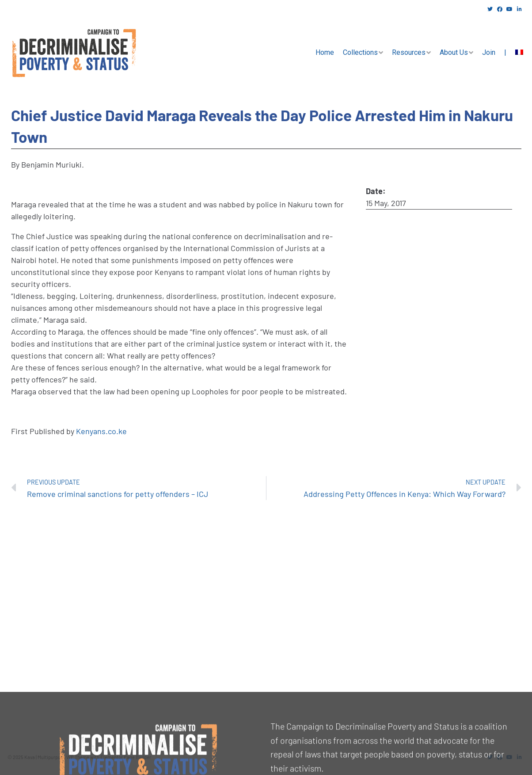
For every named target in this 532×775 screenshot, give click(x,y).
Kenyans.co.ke (101, 431)
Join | (494, 52)
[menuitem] (519, 53)
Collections (360, 52)
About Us (454, 52)
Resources (409, 52)
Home (325, 52)
